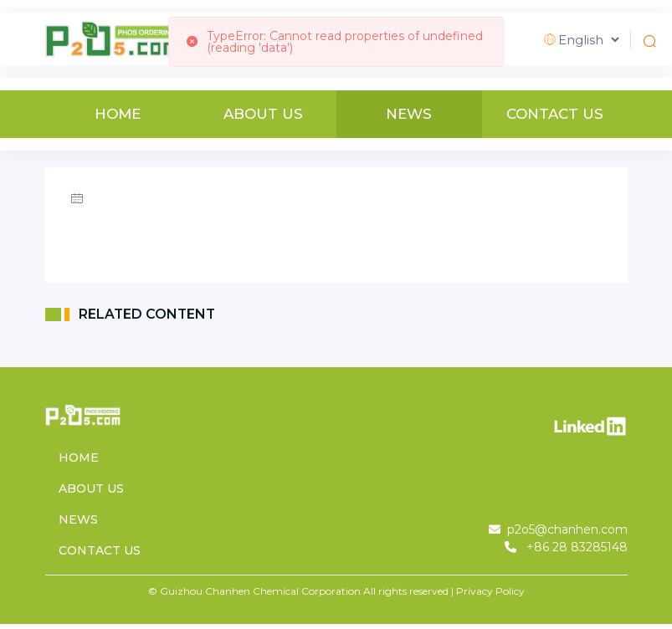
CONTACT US (555, 114)
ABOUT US (263, 114)
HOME (118, 114)
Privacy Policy (490, 591)
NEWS (409, 114)
